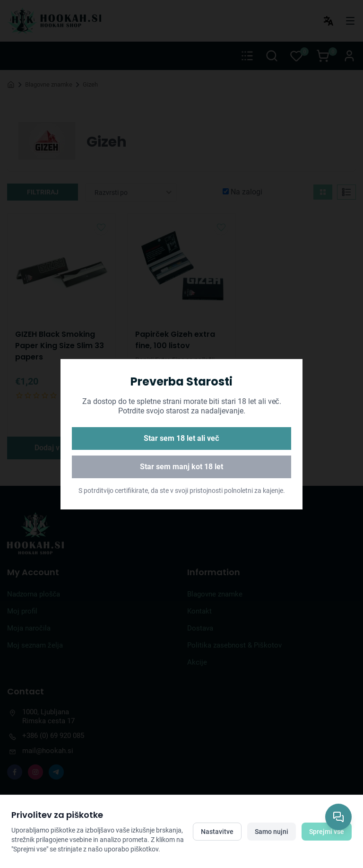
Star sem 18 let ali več (181, 438)
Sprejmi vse (327, 832)
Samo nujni (272, 832)
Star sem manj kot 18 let (181, 467)
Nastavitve (217, 832)
